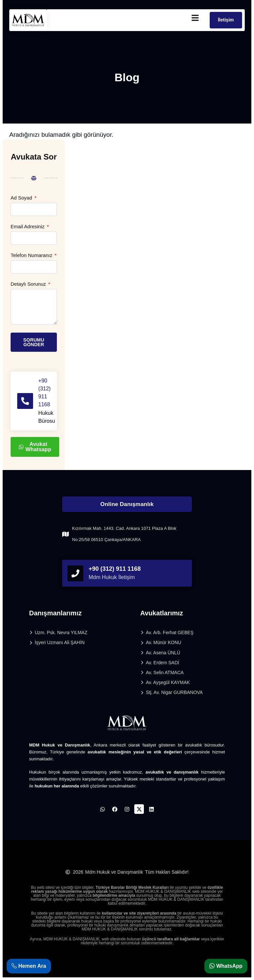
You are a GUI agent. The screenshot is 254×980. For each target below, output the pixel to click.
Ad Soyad (22, 198)
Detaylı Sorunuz (29, 284)
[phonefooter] (75, 573)
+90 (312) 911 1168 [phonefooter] (115, 569)
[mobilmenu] (195, 18)
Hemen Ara (29, 966)
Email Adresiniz (28, 227)
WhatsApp (226, 966)
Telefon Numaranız (32, 255)
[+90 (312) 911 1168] (25, 401)
